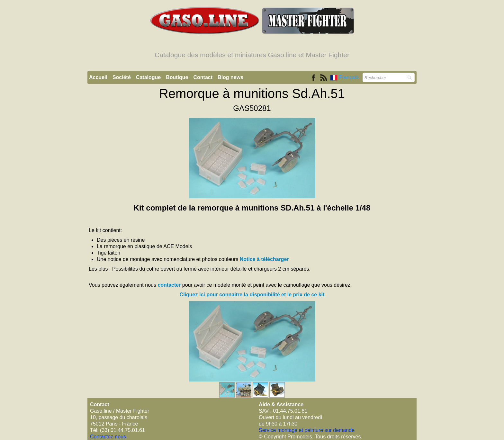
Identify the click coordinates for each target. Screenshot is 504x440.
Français (345, 77)
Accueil (98, 77)
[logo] (252, 38)
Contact (203, 77)
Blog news (230, 77)
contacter (169, 285)
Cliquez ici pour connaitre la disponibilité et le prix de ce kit (252, 295)
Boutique (177, 77)
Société (122, 77)
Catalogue (148, 77)
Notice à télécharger (264, 259)
